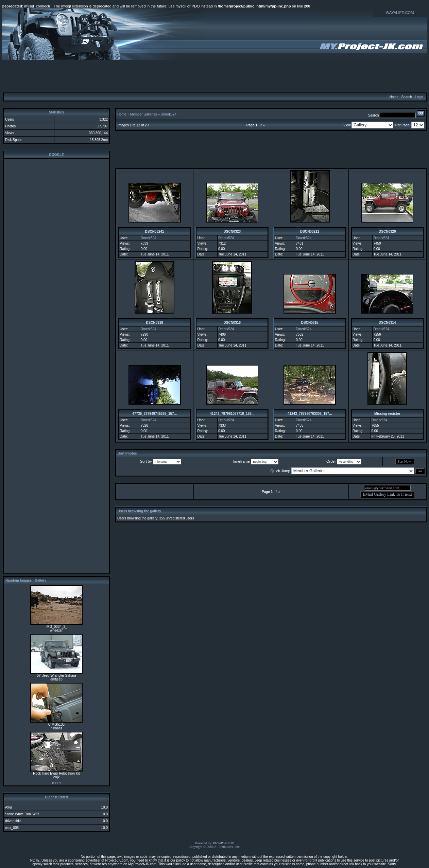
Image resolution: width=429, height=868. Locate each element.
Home (394, 97)
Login (419, 97)
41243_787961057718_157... (232, 414)
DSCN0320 (387, 232)
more (56, 783)
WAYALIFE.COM (400, 13)
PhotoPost (220, 843)
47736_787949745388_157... (155, 414)
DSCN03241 (155, 232)
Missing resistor (387, 414)
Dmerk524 (169, 114)
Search (407, 97)
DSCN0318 (155, 323)
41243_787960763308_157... (310, 414)
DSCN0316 (232, 323)
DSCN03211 (310, 232)
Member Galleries (144, 114)
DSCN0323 (232, 232)
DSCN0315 (310, 323)
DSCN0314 (387, 323)
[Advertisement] (214, 76)
